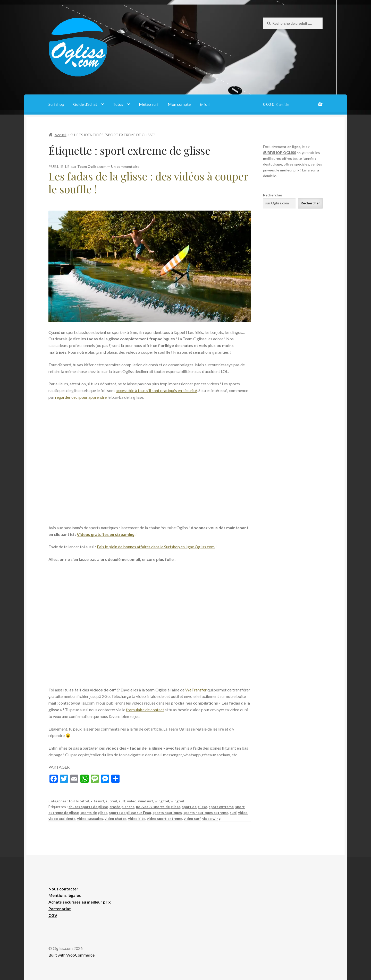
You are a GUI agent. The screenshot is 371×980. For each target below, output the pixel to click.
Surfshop (56, 104)
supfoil (111, 801)
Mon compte (179, 104)
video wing (211, 818)
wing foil (162, 801)
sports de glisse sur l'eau (130, 813)
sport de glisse (195, 807)
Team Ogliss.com (92, 166)
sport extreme (221, 807)
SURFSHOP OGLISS (280, 153)
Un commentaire (125, 166)
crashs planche (122, 807)
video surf (192, 818)
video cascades (90, 818)
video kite (137, 818)
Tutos (118, 104)
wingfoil (177, 801)
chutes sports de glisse (88, 807)
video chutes (116, 818)
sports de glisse (94, 813)
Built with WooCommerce (71, 955)
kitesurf (97, 801)
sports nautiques (167, 813)
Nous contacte (62, 889)
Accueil (61, 135)
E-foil (205, 104)
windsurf (146, 801)
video (132, 801)
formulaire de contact (145, 710)
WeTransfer (196, 690)
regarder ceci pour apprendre (81, 397)
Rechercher (273, 195)
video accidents (62, 818)
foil (72, 801)
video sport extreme (165, 818)
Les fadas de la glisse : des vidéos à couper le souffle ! (148, 183)
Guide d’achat (85, 104)
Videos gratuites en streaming (106, 534)
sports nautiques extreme (206, 813)
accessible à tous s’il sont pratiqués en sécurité (156, 390)
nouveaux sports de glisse (158, 807)
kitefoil (83, 801)
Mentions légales (65, 895)
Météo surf (149, 104)
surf (122, 801)
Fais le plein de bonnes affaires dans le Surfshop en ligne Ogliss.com (156, 547)
